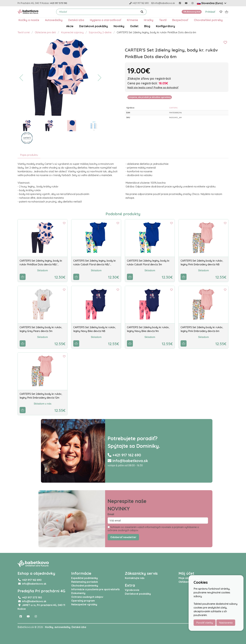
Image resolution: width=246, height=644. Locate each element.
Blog (147, 26)
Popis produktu (29, 155)
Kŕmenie (132, 20)
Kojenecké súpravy (72, 32)
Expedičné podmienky (84, 578)
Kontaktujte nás (135, 578)
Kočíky (49, 627)
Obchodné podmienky (85, 586)
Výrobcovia (132, 590)
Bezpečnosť (180, 20)
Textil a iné (24, 32)
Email (111, 514)
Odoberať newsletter (123, 537)
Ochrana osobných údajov (87, 597)
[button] (21, 78)
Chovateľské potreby (208, 20)
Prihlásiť (210, 12)
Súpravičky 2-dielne (100, 32)
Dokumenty (78, 593)
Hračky (149, 20)
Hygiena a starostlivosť (106, 20)
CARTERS (173, 108)
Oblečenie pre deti (45, 32)
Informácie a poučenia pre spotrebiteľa (95, 589)
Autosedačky (54, 20)
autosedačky (62, 627)
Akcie (70, 26)
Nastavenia (226, 623)
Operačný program (83, 601)
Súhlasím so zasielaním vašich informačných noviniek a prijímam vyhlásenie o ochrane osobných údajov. (153, 529)
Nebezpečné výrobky (84, 604)
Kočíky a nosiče (29, 20)
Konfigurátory (165, 26)
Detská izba (76, 20)
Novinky (119, 26)
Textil (163, 20)
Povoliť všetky (205, 623)
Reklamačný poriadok (85, 582)
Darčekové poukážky (94, 26)
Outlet (134, 26)
